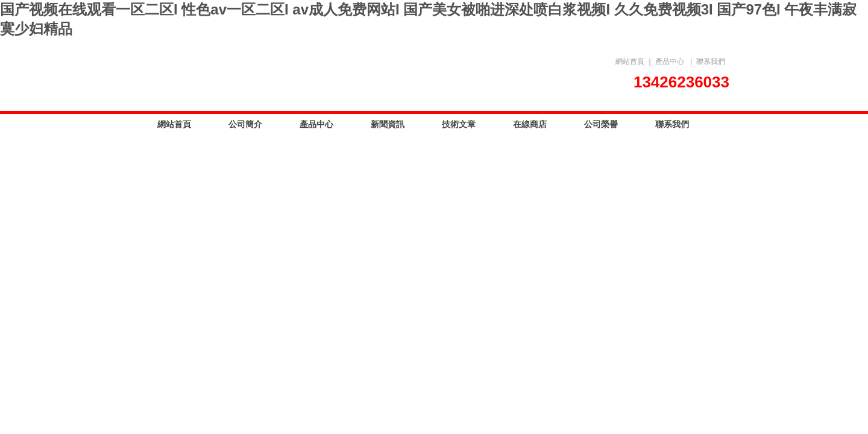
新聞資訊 (388, 124)
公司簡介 (245, 124)
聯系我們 (711, 61)
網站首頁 (630, 61)
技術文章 (459, 124)
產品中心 (670, 61)
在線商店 (530, 124)
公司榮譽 (601, 124)
